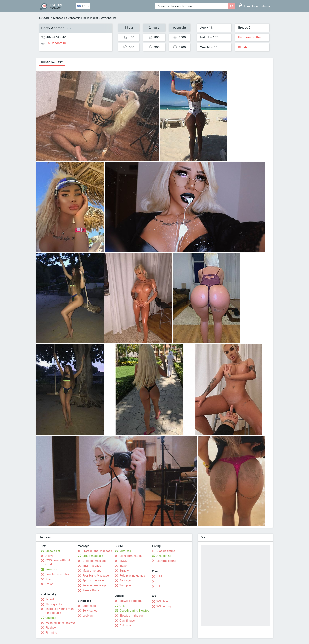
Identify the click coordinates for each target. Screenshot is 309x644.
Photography (54, 604)
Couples (51, 618)
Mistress (125, 551)
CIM (159, 576)
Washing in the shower (60, 623)
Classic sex (53, 551)
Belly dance (90, 611)
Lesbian (87, 616)
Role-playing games (132, 576)
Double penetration (58, 574)
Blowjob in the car (131, 616)
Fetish (49, 584)
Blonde (243, 47)
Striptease (89, 606)
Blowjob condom (131, 601)
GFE (122, 606)
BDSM (123, 561)
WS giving (163, 601)
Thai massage (92, 566)
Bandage (125, 580)
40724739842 (56, 37)
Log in (255, 5)
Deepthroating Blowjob (134, 611)
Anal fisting (164, 556)
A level (50, 556)
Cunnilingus (127, 621)
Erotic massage (93, 556)
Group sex (52, 569)
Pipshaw (51, 628)
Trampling (126, 585)
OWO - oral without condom (58, 562)
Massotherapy (92, 571)
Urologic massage (94, 561)
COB (159, 581)
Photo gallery (52, 62)
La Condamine (73, 18)
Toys (48, 579)
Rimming (51, 633)
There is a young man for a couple (59, 611)
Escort (50, 599)
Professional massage (97, 551)
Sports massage (93, 580)
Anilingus (126, 625)
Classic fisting (166, 551)
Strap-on (125, 571)
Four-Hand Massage (96, 576)
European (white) (249, 37)
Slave (123, 566)
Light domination (131, 556)
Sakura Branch (92, 590)
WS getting (164, 606)
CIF (159, 586)
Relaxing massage (94, 585)
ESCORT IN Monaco (51, 18)
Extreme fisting (166, 561)
